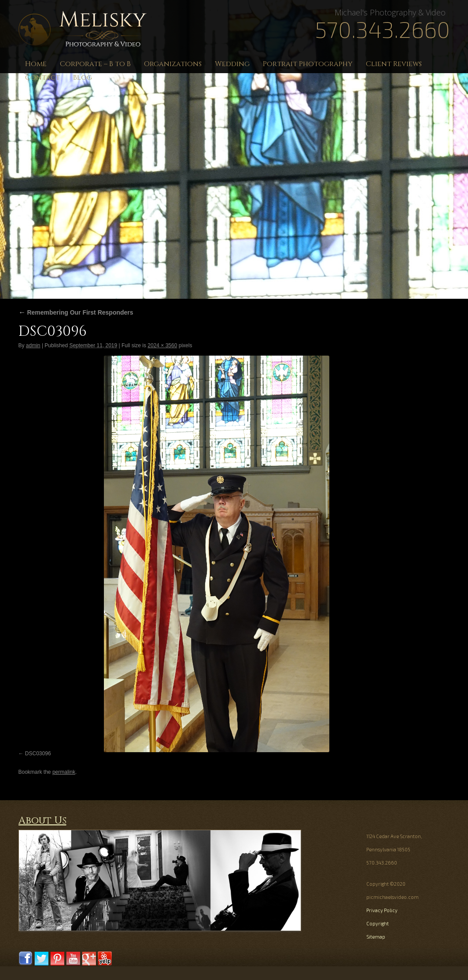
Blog (83, 78)
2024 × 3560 (162, 345)
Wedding (232, 64)
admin (33, 345)
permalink (64, 772)
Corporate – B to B (95, 64)
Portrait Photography (308, 64)
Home (36, 64)
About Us (42, 821)
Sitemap (376, 937)
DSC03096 (38, 754)
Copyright (378, 923)
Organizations (173, 64)
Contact (42, 78)
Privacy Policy (382, 910)
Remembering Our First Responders (76, 312)
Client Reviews (394, 64)
